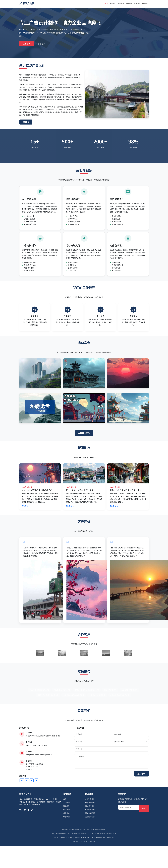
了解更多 (26, 122)
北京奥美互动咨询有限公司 (120, 695)
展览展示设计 (90, 806)
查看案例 (42, 44)
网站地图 (92, 841)
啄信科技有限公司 (110, 690)
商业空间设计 (90, 817)
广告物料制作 (90, 810)
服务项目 (121, 3)
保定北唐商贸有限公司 (62, 690)
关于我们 (113, 3)
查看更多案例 (84, 433)
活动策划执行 (90, 813)
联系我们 (145, 3)
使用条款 (84, 841)
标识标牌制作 (90, 803)
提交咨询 (141, 774)
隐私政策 (76, 841)
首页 (106, 3)
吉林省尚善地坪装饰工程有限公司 (87, 690)
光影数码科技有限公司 (129, 690)
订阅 (144, 808)
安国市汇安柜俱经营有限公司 (48, 695)
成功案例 (129, 3)
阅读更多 (26, 506)
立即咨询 (27, 44)
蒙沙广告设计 (28, 3)
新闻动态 (137, 3)
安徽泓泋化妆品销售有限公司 (74, 695)
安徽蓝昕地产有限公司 (97, 695)
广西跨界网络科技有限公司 (39, 690)
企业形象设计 (90, 799)
